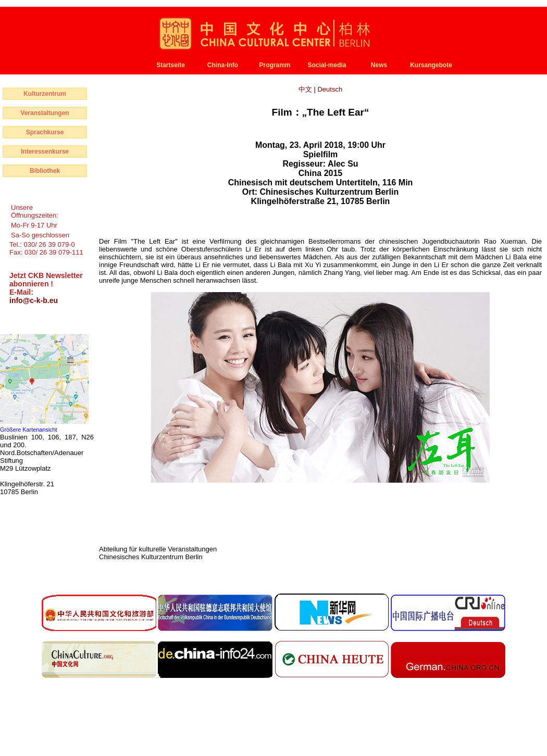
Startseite (171, 65)
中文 (306, 89)
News (379, 65)
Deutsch (330, 89)
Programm (275, 65)
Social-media (327, 65)
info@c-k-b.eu (34, 300)
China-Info (223, 65)
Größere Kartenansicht (29, 430)
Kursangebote (431, 65)
